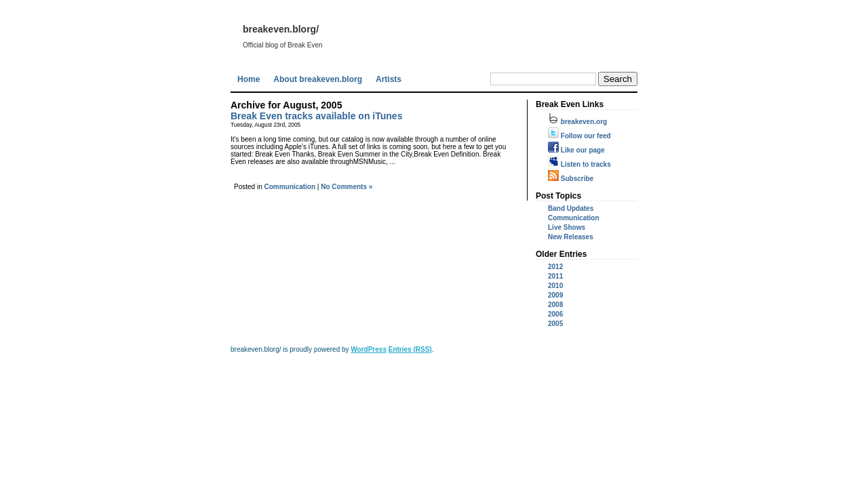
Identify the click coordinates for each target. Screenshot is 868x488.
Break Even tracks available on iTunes (316, 116)
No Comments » (347, 187)
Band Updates (571, 208)
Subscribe (571, 179)
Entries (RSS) (410, 349)
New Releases (571, 237)
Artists (389, 79)
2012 (555, 267)
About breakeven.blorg (318, 79)
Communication (290, 187)
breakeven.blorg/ (281, 29)
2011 (555, 276)
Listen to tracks (579, 164)
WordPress (369, 349)
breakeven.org (577, 122)
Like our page (576, 150)
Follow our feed (579, 136)
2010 (555, 286)
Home (249, 79)
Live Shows (567, 227)
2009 (555, 295)
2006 (555, 314)
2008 (555, 305)
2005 (555, 324)
